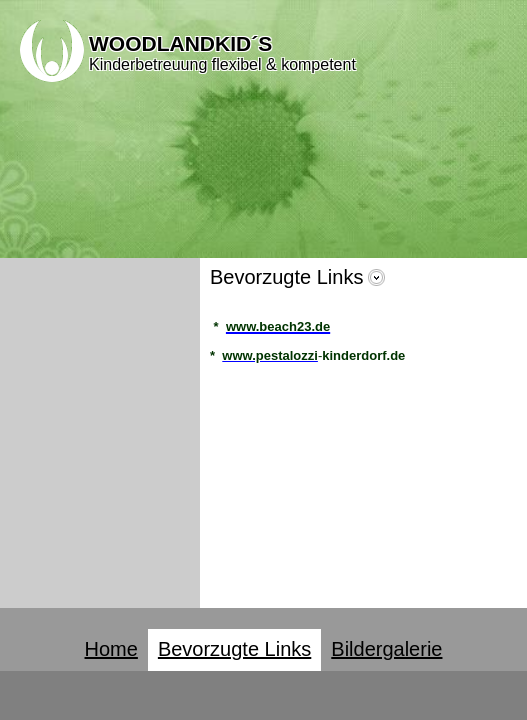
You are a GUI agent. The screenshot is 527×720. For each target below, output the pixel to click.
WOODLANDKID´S (180, 43)
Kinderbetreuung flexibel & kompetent (222, 64)
